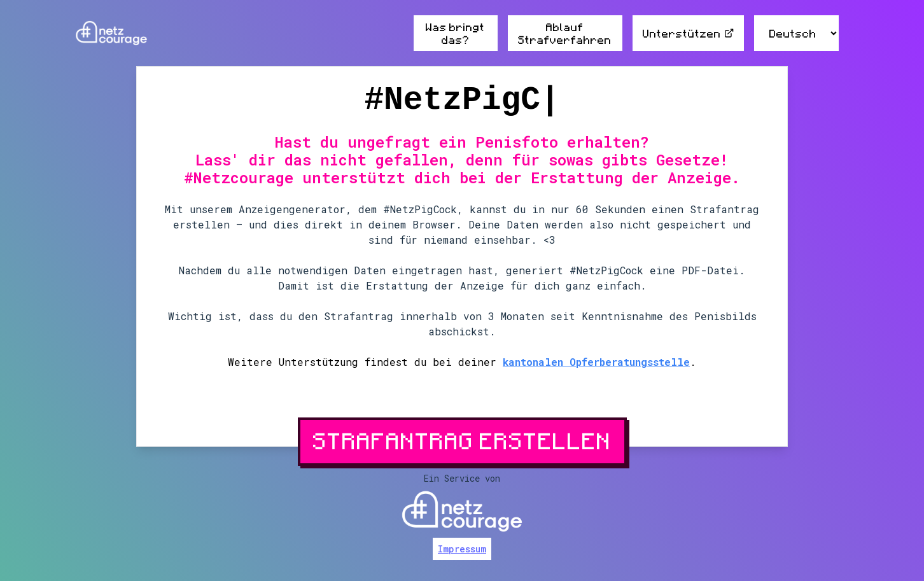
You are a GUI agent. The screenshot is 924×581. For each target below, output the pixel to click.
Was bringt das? (455, 33)
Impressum (462, 549)
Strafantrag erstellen (462, 440)
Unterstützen (688, 33)
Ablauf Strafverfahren (565, 33)
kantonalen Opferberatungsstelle (596, 362)
